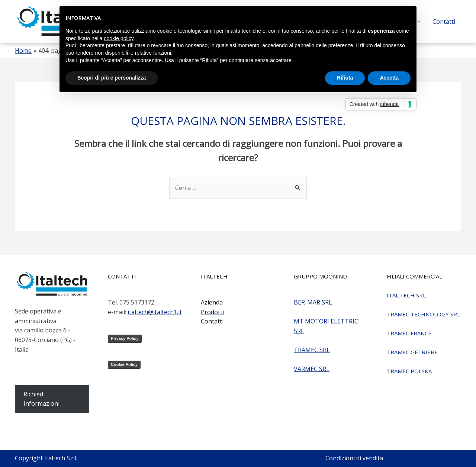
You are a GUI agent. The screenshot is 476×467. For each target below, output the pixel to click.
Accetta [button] (389, 78)
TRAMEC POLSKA (409, 371)
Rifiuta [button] (345, 78)
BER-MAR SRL (313, 302)
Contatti (444, 22)
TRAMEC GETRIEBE (412, 352)
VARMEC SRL (312, 369)
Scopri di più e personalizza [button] (112, 78)
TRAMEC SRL (312, 350)
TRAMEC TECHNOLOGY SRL (423, 314)
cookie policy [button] (119, 38)
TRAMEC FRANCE (409, 333)
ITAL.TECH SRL (406, 295)
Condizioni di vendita (354, 458)
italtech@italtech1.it (155, 312)
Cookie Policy (124, 364)
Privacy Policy (125, 338)
